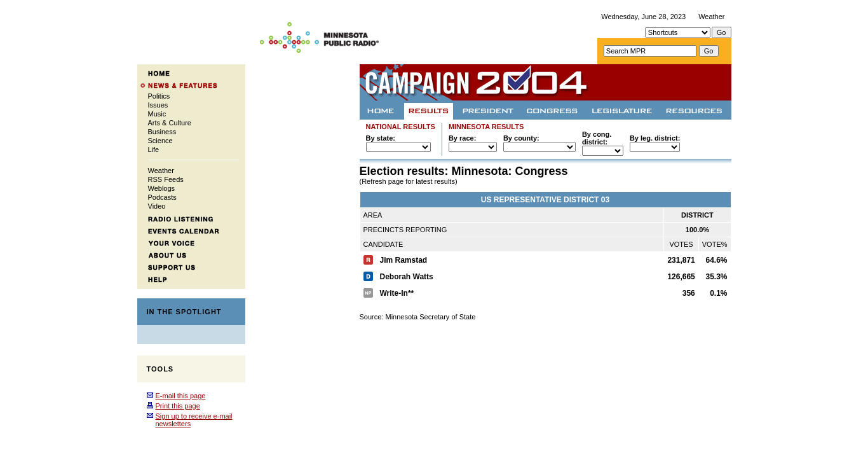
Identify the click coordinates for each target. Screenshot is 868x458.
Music (157, 114)
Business (162, 132)
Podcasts (162, 197)
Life (154, 149)
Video (157, 206)
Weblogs (162, 188)
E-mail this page (181, 396)
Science (160, 141)
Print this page (178, 406)
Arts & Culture (170, 123)
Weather (711, 17)
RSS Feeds (166, 179)
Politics (159, 96)
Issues (158, 105)
